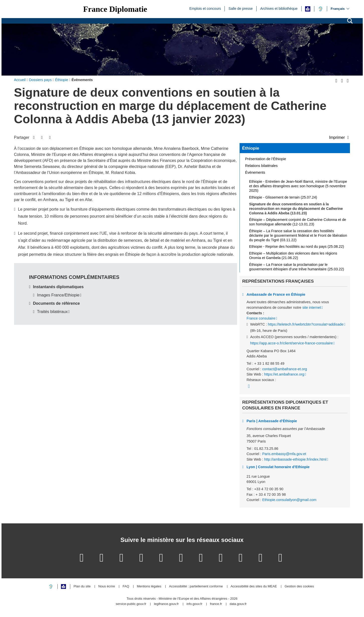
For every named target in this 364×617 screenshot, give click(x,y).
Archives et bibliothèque (279, 8)
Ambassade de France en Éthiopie (276, 294)
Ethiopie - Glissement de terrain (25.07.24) (283, 197)
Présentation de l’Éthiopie (266, 159)
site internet (312, 307)
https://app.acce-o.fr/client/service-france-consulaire (292, 343)
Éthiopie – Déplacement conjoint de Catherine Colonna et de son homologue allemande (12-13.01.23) (298, 222)
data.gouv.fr (238, 604)
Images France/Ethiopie (58, 295)
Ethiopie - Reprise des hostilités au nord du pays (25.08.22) (297, 246)
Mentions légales (149, 587)
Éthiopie (251, 148)
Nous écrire (107, 587)
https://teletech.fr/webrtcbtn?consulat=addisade (306, 324)
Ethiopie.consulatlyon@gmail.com (289, 500)
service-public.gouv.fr (131, 604)
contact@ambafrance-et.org (285, 369)
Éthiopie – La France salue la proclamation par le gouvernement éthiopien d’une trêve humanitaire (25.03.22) (297, 267)
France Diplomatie (115, 9)
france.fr (216, 604)
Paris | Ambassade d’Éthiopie (272, 421)
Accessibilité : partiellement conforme (196, 587)
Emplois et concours (205, 8)
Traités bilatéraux (52, 312)
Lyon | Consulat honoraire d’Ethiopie (278, 467)
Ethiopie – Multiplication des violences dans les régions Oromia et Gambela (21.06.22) (293, 256)
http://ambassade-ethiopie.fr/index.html (295, 459)
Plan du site (82, 587)
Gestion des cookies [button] (299, 587)
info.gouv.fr (194, 604)
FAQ (126, 587)
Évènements (255, 172)
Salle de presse (241, 8)
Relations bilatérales (261, 166)
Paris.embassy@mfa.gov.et (284, 454)
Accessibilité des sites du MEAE (254, 587)
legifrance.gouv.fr (166, 604)
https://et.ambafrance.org (284, 374)
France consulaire (261, 318)
